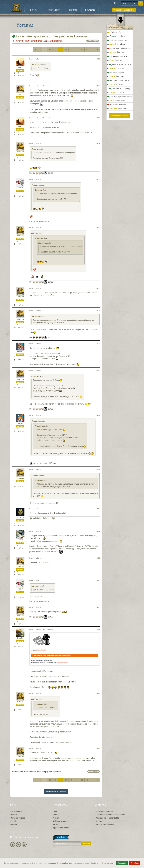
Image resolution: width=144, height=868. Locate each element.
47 (92, 49)
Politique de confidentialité (107, 818)
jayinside (20, 297)
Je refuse (135, 863)
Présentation (16, 811)
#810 (98, 371)
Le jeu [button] (35, 10)
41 (60, 49)
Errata (56, 824)
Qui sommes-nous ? (104, 811)
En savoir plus (108, 863)
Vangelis (20, 152)
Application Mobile (61, 828)
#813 (98, 509)
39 (50, 49)
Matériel (14, 821)
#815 (98, 558)
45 (82, 49)
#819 (98, 693)
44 (77, 49)
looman (20, 188)
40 (55, 49)
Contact (99, 821)
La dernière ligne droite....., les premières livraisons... (51, 36)
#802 (98, 86)
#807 (98, 288)
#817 (98, 607)
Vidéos (56, 815)
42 (66, 49)
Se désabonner (59, 847)
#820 (98, 748)
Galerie (14, 824)
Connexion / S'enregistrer (124, 10)
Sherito (20, 68)
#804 (98, 143)
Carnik (20, 540)
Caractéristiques (18, 818)
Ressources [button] (55, 10)
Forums (73, 10)
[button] (115, 3)
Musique (57, 818)
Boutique (90, 10)
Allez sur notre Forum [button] (120, 116)
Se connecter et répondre (56, 791)
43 (71, 49)
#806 (98, 227)
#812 (98, 470)
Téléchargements (61, 821)
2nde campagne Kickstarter (50, 41)
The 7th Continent (29, 41)
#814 (98, 531)
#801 (98, 59)
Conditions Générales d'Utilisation (110, 815)
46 (87, 49)
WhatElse (35, 65)
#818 (98, 630)
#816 (98, 580)
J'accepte (122, 863)
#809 (98, 344)
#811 (98, 415)
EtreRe (20, 638)
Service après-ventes (105, 824)
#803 (98, 118)
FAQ (55, 811)
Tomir (20, 94)
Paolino (20, 702)
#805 (98, 179)
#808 (98, 311)
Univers (14, 815)
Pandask (20, 352)
